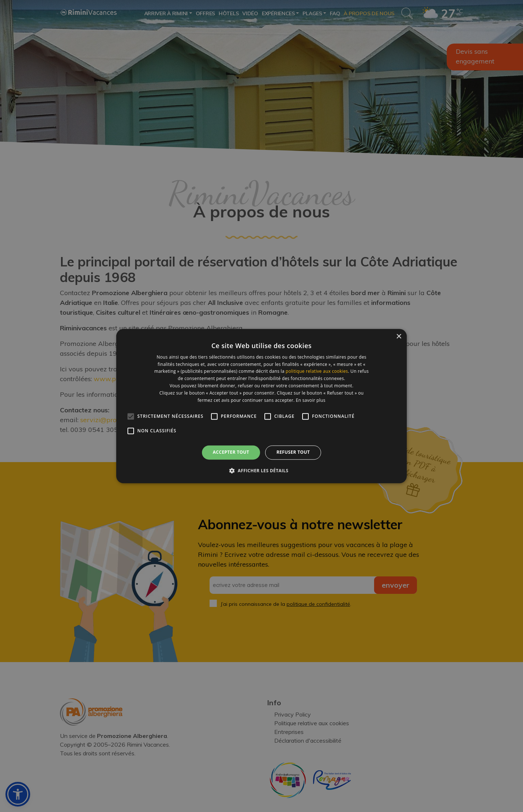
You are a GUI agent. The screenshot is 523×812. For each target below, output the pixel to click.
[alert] (261, 406)
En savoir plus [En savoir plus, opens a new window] (311, 400)
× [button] (399, 337)
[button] (261, 470)
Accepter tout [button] (231, 452)
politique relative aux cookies (317, 372)
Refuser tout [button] (293, 452)
